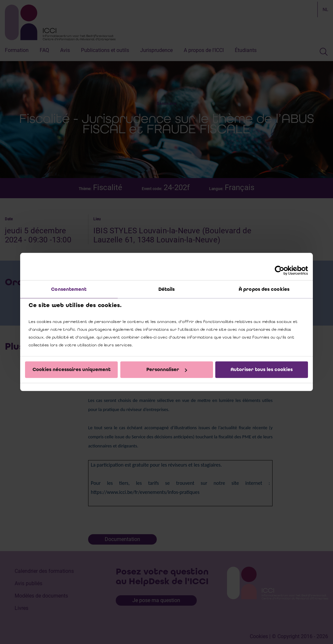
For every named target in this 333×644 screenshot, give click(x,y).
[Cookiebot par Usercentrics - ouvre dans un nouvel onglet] (280, 270)
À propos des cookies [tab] (264, 289)
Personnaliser (167, 369)
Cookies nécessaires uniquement (72, 369)
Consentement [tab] (69, 289)
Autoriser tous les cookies (262, 369)
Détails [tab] (167, 289)
